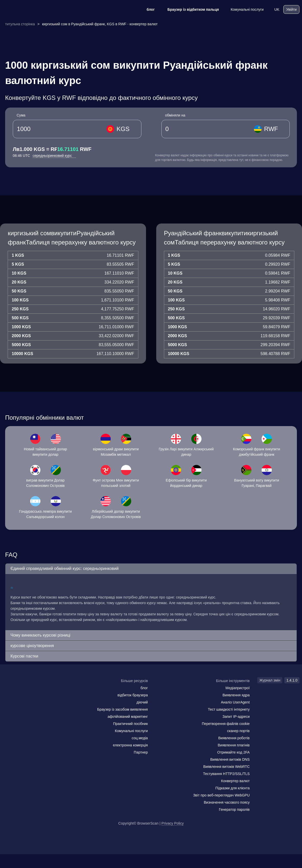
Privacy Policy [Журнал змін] (172, 823)
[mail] (8, 691)
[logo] (28, 10)
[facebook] (19, 691)
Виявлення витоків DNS (230, 759)
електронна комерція (130, 745)
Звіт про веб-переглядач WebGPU (221, 795)
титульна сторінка (20, 24)
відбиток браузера (133, 695)
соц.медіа (140, 738)
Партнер (141, 752)
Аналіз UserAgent (235, 702)
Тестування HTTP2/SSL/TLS (226, 774)
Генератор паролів (234, 810)
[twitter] (29, 691)
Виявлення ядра (236, 695)
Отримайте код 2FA (234, 752)
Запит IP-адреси (236, 717)
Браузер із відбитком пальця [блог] (190, 9)
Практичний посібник (130, 724)
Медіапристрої (238, 688)
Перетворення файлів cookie (226, 724)
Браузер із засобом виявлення (122, 709)
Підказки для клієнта (232, 788)
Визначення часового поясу (227, 802)
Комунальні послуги (244, 9)
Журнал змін (270, 680)
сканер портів (238, 731)
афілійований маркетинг (128, 717)
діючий (142, 702)
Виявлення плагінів (234, 745)
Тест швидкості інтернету (229, 709)
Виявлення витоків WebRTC (227, 767)
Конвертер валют (236, 781)
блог (147, 9)
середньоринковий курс (54, 156)
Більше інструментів (233, 681)
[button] (151, 569)
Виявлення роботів (234, 738)
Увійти (291, 9)
